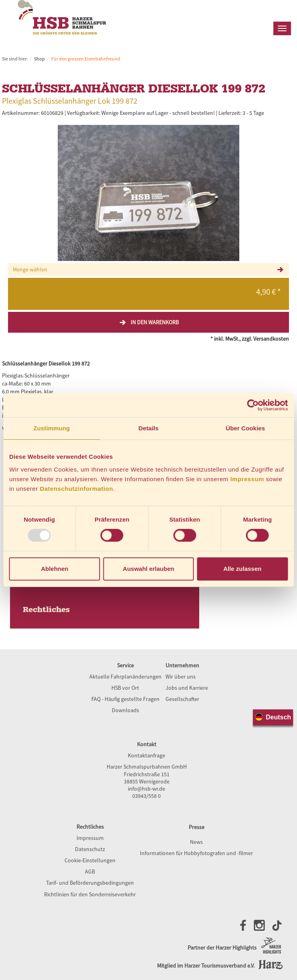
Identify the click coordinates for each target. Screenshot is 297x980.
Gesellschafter (182, 699)
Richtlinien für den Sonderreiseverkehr (90, 894)
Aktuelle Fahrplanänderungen (125, 677)
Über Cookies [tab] (245, 428)
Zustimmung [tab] (52, 428)
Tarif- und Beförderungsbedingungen (90, 883)
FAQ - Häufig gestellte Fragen (125, 699)
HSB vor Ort (125, 688)
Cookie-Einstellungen (90, 860)
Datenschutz (90, 849)
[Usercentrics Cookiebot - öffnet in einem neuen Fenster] (253, 405)
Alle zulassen (242, 569)
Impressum (247, 479)
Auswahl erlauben (148, 569)
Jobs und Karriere (187, 688)
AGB (90, 872)
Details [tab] (149, 428)
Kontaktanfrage (146, 755)
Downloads (125, 710)
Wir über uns (181, 677)
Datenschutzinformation (76, 489)
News (196, 842)
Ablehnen (55, 569)
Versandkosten (271, 339)
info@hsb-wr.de (146, 789)
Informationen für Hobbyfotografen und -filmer (196, 853)
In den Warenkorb (149, 322)
